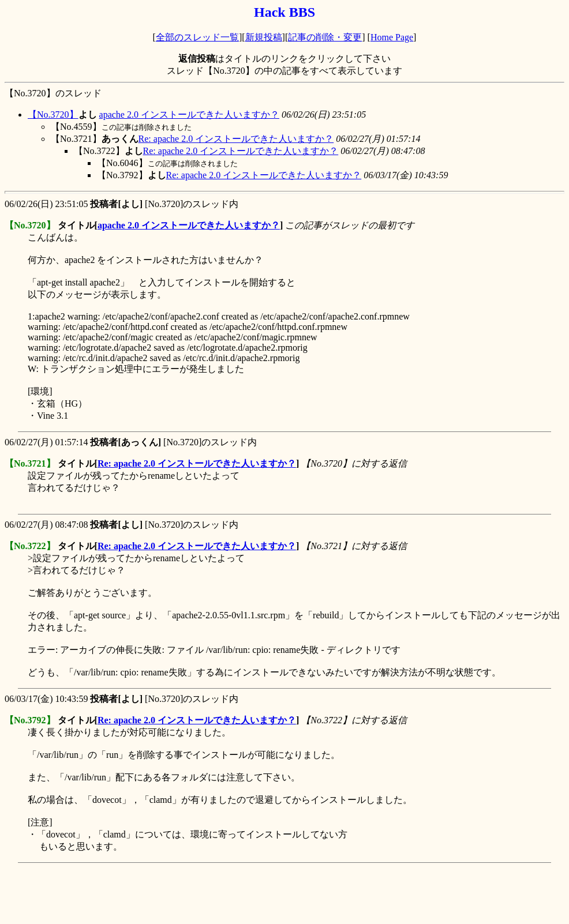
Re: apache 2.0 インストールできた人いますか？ (236, 139)
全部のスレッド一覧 (197, 37)
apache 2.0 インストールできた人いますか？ (189, 114)
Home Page (392, 37)
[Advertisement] (215, 893)
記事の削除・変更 (325, 37)
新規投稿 (264, 37)
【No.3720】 (53, 114)
